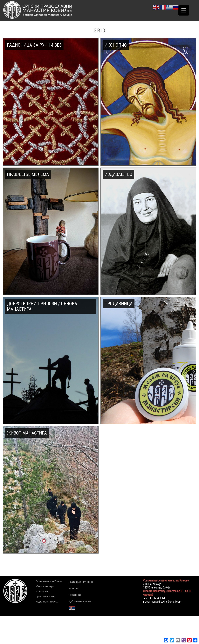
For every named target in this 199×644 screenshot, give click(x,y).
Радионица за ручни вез (81, 582)
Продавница (75, 595)
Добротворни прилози (80, 601)
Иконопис (74, 588)
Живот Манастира (45, 586)
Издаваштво (42, 592)
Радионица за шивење (47, 602)
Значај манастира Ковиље (49, 581)
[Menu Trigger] (184, 10)
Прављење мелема (45, 597)
